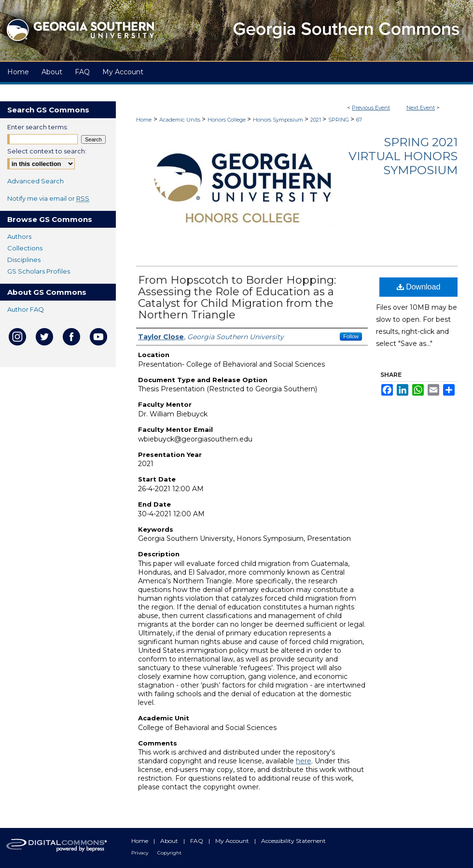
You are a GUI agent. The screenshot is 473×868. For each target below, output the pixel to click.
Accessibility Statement (293, 841)
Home (144, 120)
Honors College (227, 120)
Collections (25, 248)
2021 (316, 120)
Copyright (169, 853)
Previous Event (371, 108)
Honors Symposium (279, 120)
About (170, 841)
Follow (351, 336)
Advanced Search (35, 181)
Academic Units (181, 120)
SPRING (339, 120)
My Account (233, 841)
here (304, 761)
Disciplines (24, 260)
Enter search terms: (38, 127)
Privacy (140, 853)
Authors (19, 236)
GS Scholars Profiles (39, 271)
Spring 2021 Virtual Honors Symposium (403, 156)
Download (419, 287)
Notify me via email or (48, 198)
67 (359, 120)
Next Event (421, 108)
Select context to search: (47, 151)
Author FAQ (26, 309)
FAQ (197, 841)
